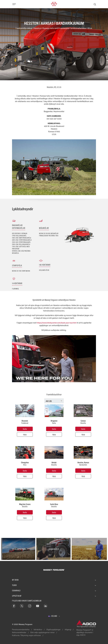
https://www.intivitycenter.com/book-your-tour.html (57, 323)
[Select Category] (54, 401)
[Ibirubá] (54, 471)
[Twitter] (22, 606)
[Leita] (95, 4)
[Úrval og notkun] (19, 549)
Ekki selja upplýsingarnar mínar (43, 632)
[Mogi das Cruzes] (25, 512)
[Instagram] (30, 606)
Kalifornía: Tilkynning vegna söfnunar (26, 635)
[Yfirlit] (25, 434)
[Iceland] (54, 616)
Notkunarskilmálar (19, 632)
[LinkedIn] (45, 606)
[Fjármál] (89, 549)
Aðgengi (68, 630)
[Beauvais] (25, 429)
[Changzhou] (25, 471)
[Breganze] (54, 429)
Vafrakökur (38, 630)
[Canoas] (83, 429)
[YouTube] (38, 606)
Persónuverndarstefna (21, 630)
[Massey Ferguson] (54, 4)
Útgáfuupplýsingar (53, 630)
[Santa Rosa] (54, 512)
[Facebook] (14, 606)
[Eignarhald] (54, 549)
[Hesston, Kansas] (83, 471)
